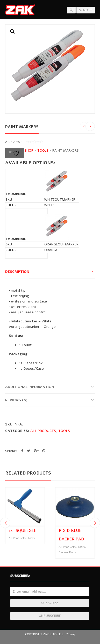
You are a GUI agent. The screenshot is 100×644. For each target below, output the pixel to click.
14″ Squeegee (23, 531)
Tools (43, 151)
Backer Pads (67, 552)
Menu (86, 10)
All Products (43, 431)
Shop (29, 151)
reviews (14, 142)
